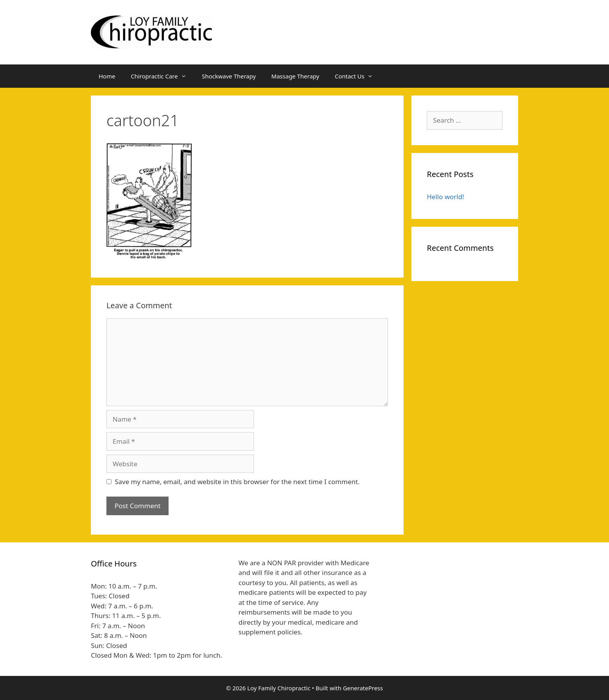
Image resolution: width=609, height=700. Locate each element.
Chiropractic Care (163, 76)
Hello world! (445, 197)
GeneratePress (363, 688)
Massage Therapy (295, 76)
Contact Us (358, 76)
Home (107, 76)
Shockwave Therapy (229, 76)
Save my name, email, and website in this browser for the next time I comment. (237, 482)
